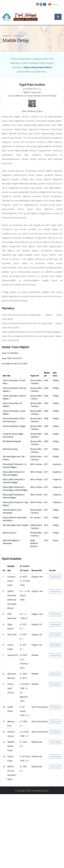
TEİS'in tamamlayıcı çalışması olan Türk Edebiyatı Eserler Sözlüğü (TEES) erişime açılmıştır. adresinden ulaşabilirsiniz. (32, 65)
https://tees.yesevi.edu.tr (38, 67)
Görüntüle (55, 577)
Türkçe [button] (54, 4)
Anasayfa (6, 36)
